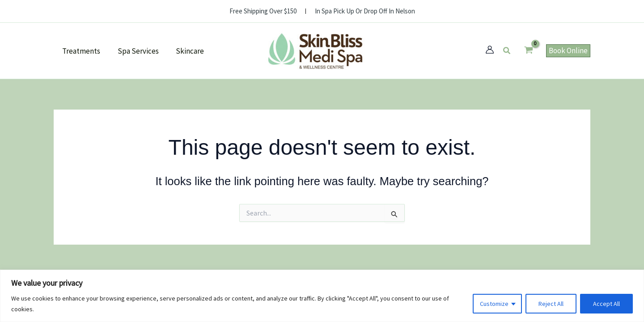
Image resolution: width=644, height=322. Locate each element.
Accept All (606, 304)
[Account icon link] (490, 50)
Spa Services (135, 51)
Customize (494, 304)
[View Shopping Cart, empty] (529, 51)
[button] (507, 51)
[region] (322, 296)
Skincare (185, 51)
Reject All (551, 304)
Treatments (80, 51)
